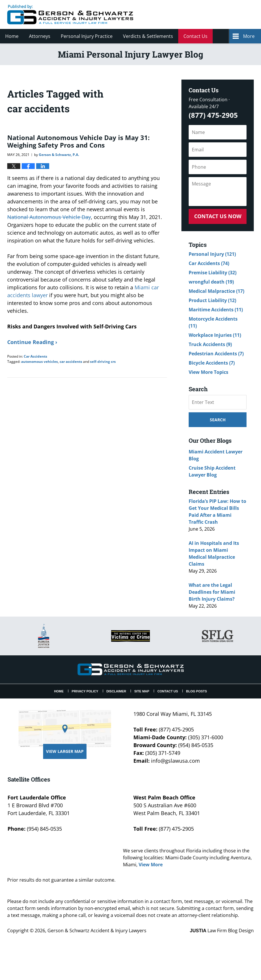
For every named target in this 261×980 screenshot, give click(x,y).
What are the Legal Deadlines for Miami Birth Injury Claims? (212, 592)
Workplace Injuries (215, 335)
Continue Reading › (32, 342)
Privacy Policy (85, 691)
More (249, 36)
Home (12, 36)
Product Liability (212, 300)
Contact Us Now (218, 216)
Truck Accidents (210, 344)
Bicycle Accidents (212, 363)
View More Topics (208, 372)
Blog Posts (196, 691)
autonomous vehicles (39, 362)
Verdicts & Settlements (148, 36)
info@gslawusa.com (175, 761)
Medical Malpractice (216, 291)
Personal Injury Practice (87, 36)
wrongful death (211, 282)
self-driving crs (103, 362)
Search (218, 420)
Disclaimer (116, 691)
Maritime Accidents (216, 310)
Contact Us (195, 36)
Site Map (142, 691)
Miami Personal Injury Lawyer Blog (70, 14)
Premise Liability (213, 273)
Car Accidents (35, 356)
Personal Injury (212, 254)
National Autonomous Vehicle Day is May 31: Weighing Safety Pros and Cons (78, 141)
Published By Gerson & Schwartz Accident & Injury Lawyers (205, 14)
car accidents (71, 362)
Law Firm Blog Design (222, 931)
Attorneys (40, 36)
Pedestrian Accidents (216, 354)
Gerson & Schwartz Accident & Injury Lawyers (97, 931)
